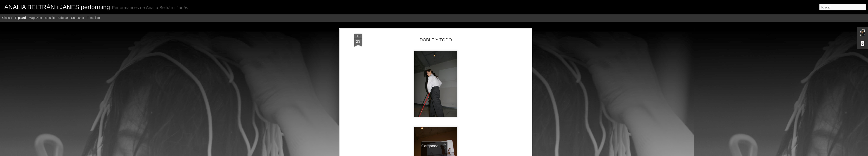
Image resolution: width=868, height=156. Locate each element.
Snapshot (78, 18)
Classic (7, 18)
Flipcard (20, 18)
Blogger (451, 154)
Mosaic (50, 18)
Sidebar (63, 18)
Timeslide (93, 18)
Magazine (35, 18)
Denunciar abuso (465, 154)
